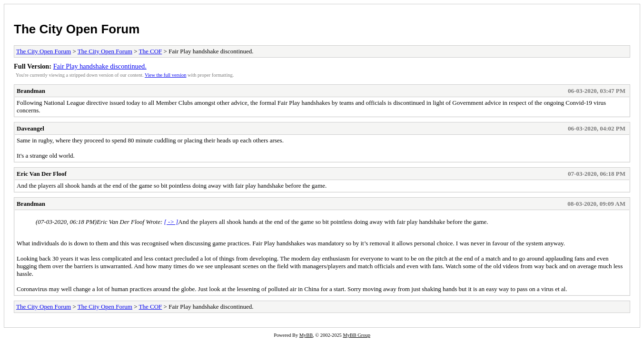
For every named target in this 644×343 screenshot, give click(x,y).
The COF (151, 51)
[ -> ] (171, 222)
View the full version (165, 75)
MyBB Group (356, 335)
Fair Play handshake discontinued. (100, 66)
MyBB (306, 335)
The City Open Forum (77, 29)
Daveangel (30, 128)
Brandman (31, 91)
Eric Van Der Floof (42, 174)
